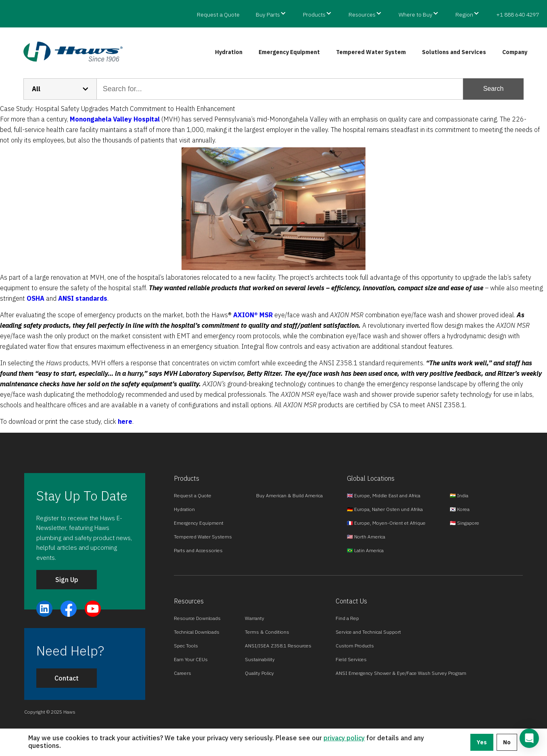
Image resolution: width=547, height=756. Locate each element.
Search (494, 89)
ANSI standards (83, 298)
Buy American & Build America (289, 495)
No (507, 742)
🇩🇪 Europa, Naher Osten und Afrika (385, 509)
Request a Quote (218, 15)
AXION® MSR (253, 315)
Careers (183, 673)
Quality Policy (259, 673)
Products (314, 15)
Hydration (229, 52)
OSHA (36, 298)
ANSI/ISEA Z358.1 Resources (278, 646)
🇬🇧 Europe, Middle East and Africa (384, 495)
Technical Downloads (197, 632)
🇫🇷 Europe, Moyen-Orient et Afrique (386, 523)
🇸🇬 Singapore (465, 523)
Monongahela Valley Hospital (115, 119)
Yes (482, 742)
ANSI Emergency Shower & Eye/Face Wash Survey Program (401, 673)
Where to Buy (415, 15)
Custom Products (355, 646)
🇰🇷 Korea (460, 509)
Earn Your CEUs (191, 659)
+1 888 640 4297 (518, 15)
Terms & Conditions (267, 632)
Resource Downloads (197, 618)
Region (464, 15)
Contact (67, 678)
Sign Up (67, 580)
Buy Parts (268, 15)
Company (515, 52)
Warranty (255, 618)
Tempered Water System (371, 52)
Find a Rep (347, 618)
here (125, 421)
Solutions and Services (454, 52)
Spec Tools (186, 646)
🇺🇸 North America (366, 537)
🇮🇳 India (459, 495)
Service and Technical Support (368, 632)
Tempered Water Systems (203, 537)
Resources (362, 15)
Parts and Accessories (198, 550)
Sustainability (260, 659)
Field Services (351, 659)
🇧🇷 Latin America (365, 550)
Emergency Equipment (289, 52)
